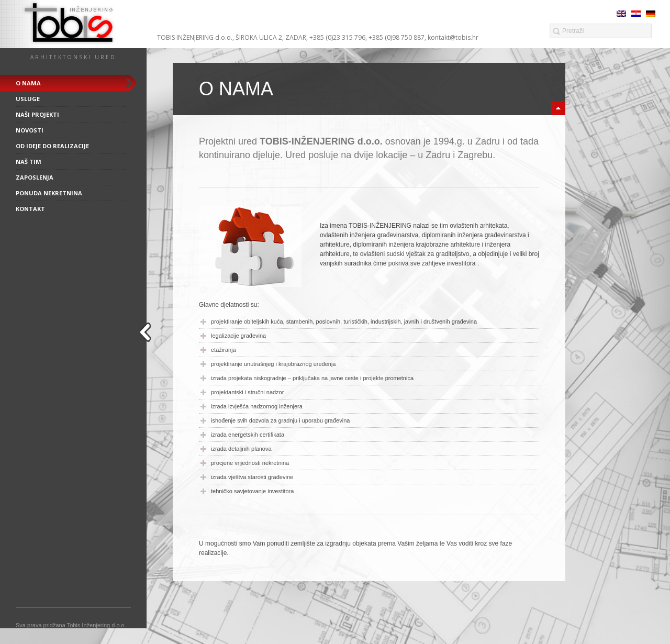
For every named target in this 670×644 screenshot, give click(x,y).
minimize (558, 108)
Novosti (30, 130)
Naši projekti (37, 114)
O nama (28, 83)
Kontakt (30, 209)
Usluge (28, 99)
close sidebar (147, 332)
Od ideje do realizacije (52, 146)
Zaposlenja (35, 177)
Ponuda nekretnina (49, 193)
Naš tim (29, 162)
